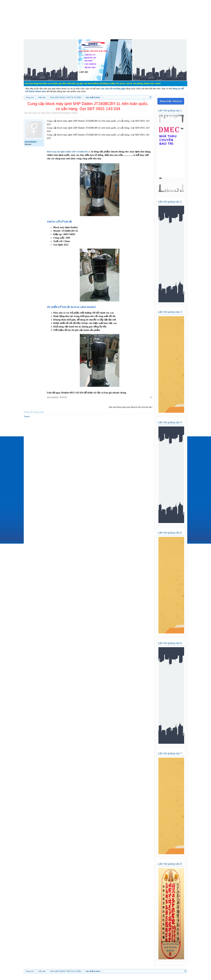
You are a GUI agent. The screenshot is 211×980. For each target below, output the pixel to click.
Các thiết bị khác (44, 113)
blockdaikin (66, 113)
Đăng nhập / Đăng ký (171, 101)
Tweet (27, 416)
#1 (151, 397)
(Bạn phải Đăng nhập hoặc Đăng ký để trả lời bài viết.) (131, 407)
